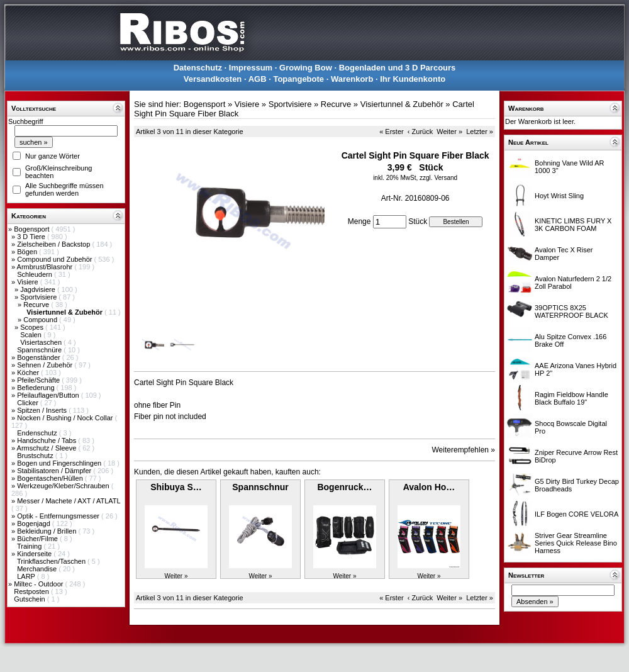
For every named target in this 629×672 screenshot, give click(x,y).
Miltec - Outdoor (39, 584)
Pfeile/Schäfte (39, 380)
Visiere (28, 282)
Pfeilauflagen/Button (49, 395)
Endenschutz (38, 433)
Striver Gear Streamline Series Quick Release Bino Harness (576, 543)
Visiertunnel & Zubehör (402, 104)
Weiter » (449, 132)
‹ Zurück (420, 132)
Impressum (251, 68)
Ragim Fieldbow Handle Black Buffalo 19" (571, 398)
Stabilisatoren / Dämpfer (55, 471)
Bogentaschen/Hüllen (51, 478)
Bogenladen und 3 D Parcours (398, 68)
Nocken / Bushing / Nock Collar (66, 418)
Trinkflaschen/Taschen (52, 561)
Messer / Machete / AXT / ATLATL (69, 501)
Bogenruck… (344, 487)
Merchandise (38, 569)
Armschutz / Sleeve (48, 448)
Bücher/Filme (38, 539)
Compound (41, 320)
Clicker (29, 403)
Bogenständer (40, 357)
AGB (258, 79)
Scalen (32, 335)
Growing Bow (306, 68)
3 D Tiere (32, 237)
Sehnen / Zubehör (46, 365)
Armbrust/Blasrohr (46, 267)
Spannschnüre (40, 350)
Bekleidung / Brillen (47, 531)
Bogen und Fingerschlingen (60, 463)
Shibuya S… (176, 487)
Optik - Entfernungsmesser (59, 516)
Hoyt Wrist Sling (559, 196)
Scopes (33, 327)
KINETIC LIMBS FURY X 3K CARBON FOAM (573, 225)
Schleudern (36, 274)
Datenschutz (198, 68)
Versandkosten (213, 79)
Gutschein (31, 599)
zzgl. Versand (438, 178)
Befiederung (36, 388)
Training (30, 546)
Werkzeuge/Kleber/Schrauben (64, 486)
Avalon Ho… (429, 487)
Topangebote (298, 79)
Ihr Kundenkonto (413, 79)
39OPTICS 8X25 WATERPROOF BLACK (571, 311)
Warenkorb (352, 79)
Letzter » (480, 132)
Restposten (32, 591)
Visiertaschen (42, 342)
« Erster (392, 132)
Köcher (29, 372)
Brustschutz (36, 456)
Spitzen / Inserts (43, 410)
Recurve (37, 305)
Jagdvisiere (39, 289)
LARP (27, 576)
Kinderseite (35, 554)
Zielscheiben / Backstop (54, 244)
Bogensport (32, 229)
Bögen (28, 252)
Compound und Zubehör (55, 259)
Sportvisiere (39, 297)
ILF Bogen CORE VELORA (576, 514)
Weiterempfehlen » (464, 450)
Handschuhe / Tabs (47, 440)
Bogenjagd (35, 524)
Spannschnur (260, 487)
